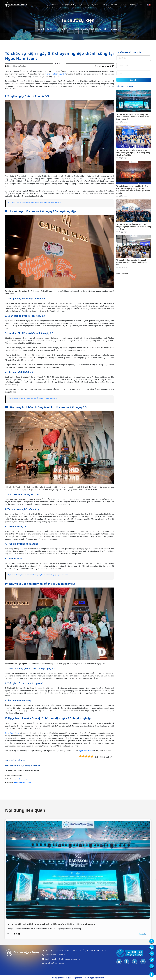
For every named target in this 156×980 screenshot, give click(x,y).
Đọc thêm (144, 933)
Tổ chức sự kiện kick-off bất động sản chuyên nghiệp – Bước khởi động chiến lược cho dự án (133, 117)
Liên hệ (143, 5)
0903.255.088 (61, 954)
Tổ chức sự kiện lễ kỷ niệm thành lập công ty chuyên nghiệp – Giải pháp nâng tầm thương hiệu (133, 153)
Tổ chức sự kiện (68, 5)
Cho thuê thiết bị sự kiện (88, 5)
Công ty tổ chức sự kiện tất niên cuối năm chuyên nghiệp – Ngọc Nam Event (38, 202)
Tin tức (124, 5)
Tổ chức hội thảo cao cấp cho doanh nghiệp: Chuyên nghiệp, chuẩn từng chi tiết (133, 262)
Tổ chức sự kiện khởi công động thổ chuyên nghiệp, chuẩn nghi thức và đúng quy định (134, 227)
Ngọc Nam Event (123, 273)
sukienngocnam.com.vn (22, 782)
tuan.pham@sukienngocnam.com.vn (24, 778)
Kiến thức (114, 5)
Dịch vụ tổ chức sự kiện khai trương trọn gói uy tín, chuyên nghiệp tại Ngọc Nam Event (43, 575)
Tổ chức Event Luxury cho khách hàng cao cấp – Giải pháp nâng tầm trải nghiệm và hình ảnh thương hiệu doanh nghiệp (133, 190)
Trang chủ (54, 5)
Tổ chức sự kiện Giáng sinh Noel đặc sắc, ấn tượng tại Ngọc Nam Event (36, 398)
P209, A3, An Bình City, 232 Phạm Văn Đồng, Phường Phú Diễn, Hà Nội (79, 950)
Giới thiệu (133, 5)
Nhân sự (104, 5)
